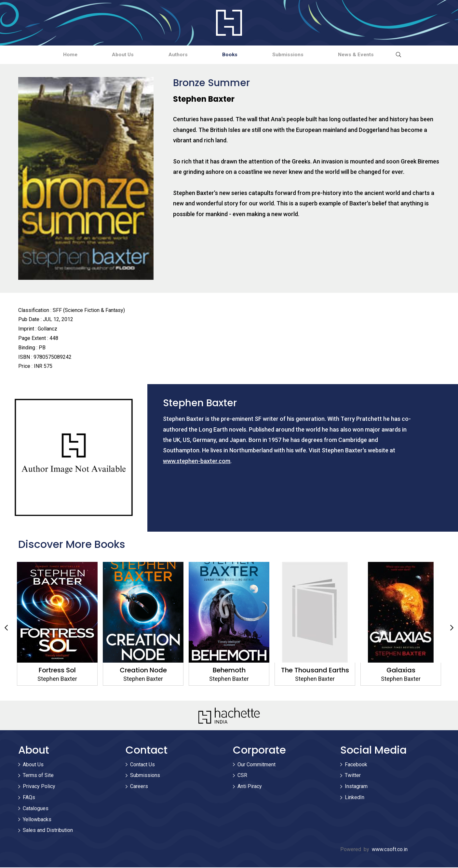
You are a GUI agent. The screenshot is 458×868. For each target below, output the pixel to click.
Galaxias (401, 671)
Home (50, 55)
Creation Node (143, 671)
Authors (174, 55)
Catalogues (36, 809)
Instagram (356, 787)
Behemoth (229, 671)
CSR (242, 776)
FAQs (29, 798)
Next (452, 629)
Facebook (356, 765)
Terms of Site (38, 776)
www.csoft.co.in (390, 850)
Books (234, 55)
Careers (139, 787)
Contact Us (142, 765)
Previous (6, 629)
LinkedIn (355, 798)
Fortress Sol (57, 671)
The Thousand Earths (315, 671)
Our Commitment (256, 765)
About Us (111, 55)
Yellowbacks (37, 820)
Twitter (353, 776)
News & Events (376, 55)
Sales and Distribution (48, 831)
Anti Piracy (250, 787)
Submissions (300, 55)
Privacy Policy (39, 787)
